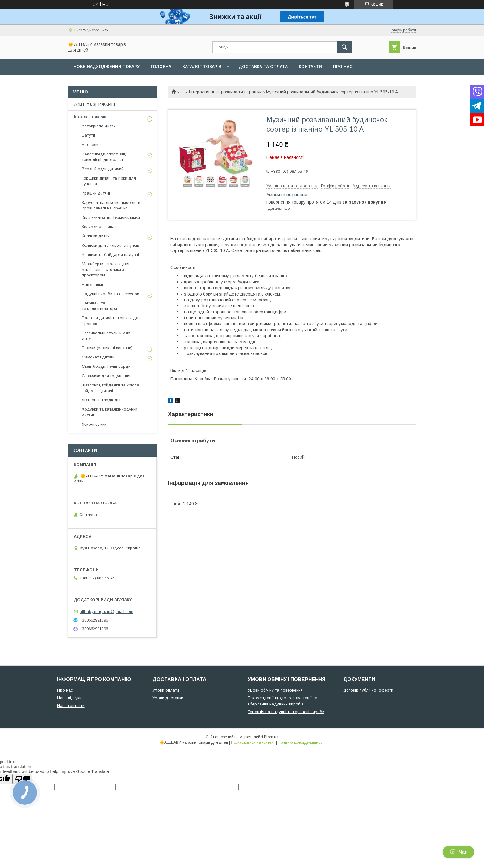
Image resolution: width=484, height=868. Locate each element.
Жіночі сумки (94, 424)
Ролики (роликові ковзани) (107, 348)
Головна (161, 66)
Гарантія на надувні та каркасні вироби (286, 712)
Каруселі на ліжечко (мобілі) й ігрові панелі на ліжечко (111, 205)
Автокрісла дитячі (99, 126)
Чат (458, 852)
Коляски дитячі (96, 236)
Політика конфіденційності (301, 742)
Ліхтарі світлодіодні (101, 400)
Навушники (92, 285)
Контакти (310, 66)
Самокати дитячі (98, 357)
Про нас (343, 66)
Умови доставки (168, 698)
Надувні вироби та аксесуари (111, 294)
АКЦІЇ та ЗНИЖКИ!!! (94, 104)
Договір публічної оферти (368, 690)
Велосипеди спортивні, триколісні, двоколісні (104, 157)
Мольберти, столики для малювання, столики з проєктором (106, 269)
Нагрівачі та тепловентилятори (99, 306)
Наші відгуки (69, 698)
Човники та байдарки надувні (110, 255)
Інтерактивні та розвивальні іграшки (225, 92)
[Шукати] (344, 47)
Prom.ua (271, 737)
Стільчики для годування (106, 376)
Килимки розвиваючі (101, 227)
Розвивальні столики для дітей (106, 336)
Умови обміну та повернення (275, 690)
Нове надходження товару (106, 66)
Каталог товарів (202, 66)
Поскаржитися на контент (253, 742)
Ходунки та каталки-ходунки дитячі (110, 412)
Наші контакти (71, 706)
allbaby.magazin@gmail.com (106, 612)
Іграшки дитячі (96, 193)
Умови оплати (166, 690)
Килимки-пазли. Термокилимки (111, 217)
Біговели (90, 145)
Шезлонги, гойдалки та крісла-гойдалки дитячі (111, 388)
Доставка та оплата (263, 66)
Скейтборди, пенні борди (106, 366)
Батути (88, 135)
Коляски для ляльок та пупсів (111, 245)
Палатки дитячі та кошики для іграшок (111, 321)
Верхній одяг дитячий (103, 169)
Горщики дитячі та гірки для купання (109, 181)
